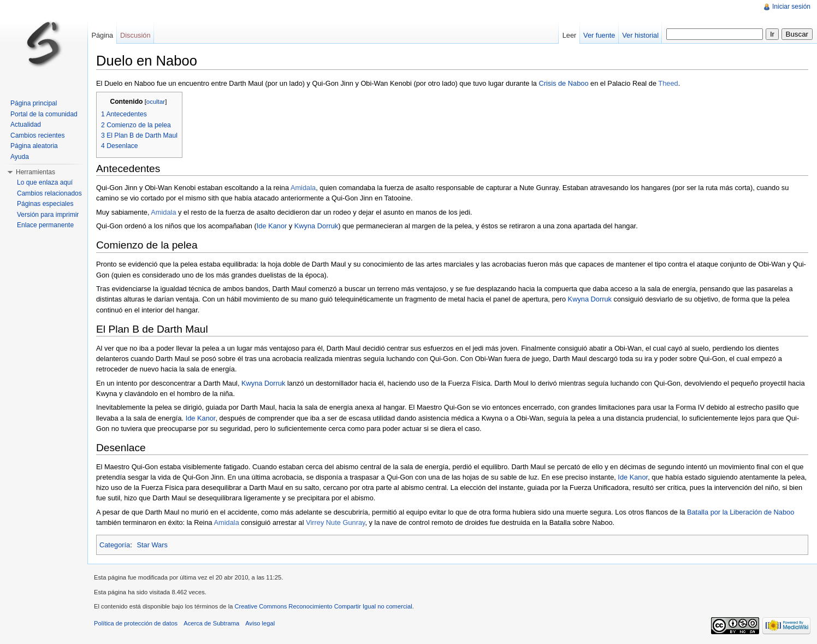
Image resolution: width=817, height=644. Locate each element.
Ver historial (640, 35)
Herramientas (35, 172)
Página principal (34, 103)
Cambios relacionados (49, 193)
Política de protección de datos (136, 623)
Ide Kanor (272, 226)
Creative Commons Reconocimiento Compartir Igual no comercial (323, 606)
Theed (668, 83)
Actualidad (26, 125)
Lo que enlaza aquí (45, 182)
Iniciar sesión (791, 7)
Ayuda (20, 157)
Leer (570, 35)
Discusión (135, 35)
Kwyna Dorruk (316, 226)
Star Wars (152, 545)
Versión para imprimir (48, 215)
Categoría (115, 545)
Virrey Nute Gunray (335, 522)
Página (102, 35)
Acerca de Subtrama (211, 623)
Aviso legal (260, 623)
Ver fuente (599, 35)
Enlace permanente (45, 225)
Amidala (303, 188)
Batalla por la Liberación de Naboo (741, 512)
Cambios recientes (37, 135)
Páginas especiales (45, 204)
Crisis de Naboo (563, 83)
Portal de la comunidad (44, 114)
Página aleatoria (34, 146)
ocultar (156, 102)
